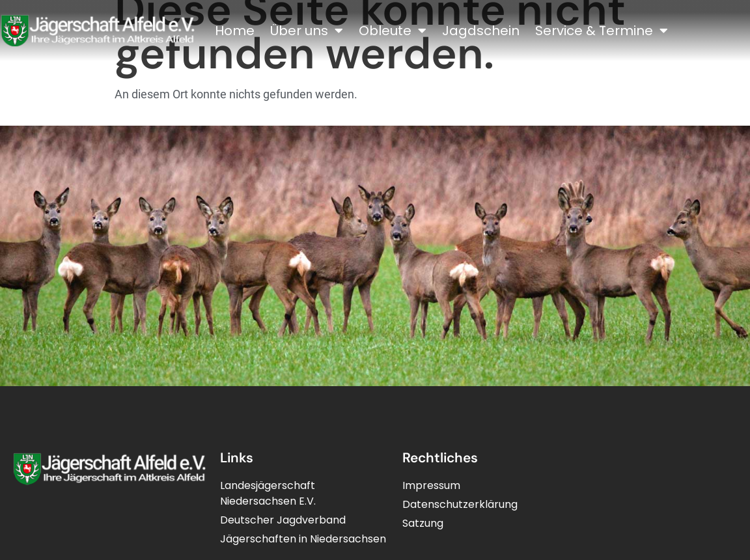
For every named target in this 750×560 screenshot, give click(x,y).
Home (235, 31)
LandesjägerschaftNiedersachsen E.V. (268, 493)
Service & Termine (602, 31)
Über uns (307, 31)
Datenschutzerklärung (460, 504)
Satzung (423, 523)
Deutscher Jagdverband (283, 520)
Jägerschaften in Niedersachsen (303, 539)
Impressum (431, 485)
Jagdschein (481, 31)
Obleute (393, 31)
